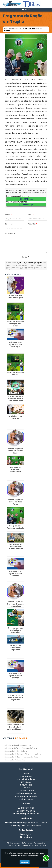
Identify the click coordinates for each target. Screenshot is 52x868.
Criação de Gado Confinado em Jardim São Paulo (15, 547)
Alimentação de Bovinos (14, 754)
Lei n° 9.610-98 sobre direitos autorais (30, 269)
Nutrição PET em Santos (15, 417)
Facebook (27, 837)
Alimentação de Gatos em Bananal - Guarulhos (15, 604)
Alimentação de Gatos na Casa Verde (15, 502)
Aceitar (25, 862)
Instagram (27, 834)
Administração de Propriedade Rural (18, 745)
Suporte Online (27, 791)
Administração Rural (12, 748)
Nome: (8, 215)
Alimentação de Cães (33, 754)
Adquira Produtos (27, 779)
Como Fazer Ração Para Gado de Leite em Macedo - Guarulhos (15, 728)
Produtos (27, 782)
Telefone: (10, 224)
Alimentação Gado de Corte (15, 760)
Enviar (26, 257)
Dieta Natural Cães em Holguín (15, 297)
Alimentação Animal (30, 748)
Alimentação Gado (31, 757)
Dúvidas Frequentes (27, 793)
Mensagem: (11, 233)
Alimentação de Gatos (13, 757)
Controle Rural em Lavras (15, 374)
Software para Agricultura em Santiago (15, 344)
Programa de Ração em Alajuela (15, 527)
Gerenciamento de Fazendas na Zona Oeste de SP (15, 399)
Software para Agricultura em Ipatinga (15, 676)
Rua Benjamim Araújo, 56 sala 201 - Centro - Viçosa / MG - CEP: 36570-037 (27, 824)
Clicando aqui (26, 205)
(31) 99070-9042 (27, 811)
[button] (49, 4)
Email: (31, 215)
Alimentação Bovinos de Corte (16, 751)
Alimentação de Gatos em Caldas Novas (15, 451)
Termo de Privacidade (27, 796)
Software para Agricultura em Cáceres (15, 574)
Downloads (27, 785)
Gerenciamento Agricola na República (15, 630)
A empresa (27, 776)
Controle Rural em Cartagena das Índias (15, 324)
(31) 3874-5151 (26, 199)
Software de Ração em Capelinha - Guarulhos (15, 470)
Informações (27, 799)
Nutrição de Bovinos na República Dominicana (15, 649)
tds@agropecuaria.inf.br (27, 814)
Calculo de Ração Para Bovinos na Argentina (15, 697)
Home (27, 773)
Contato (27, 788)
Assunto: (32, 224)
